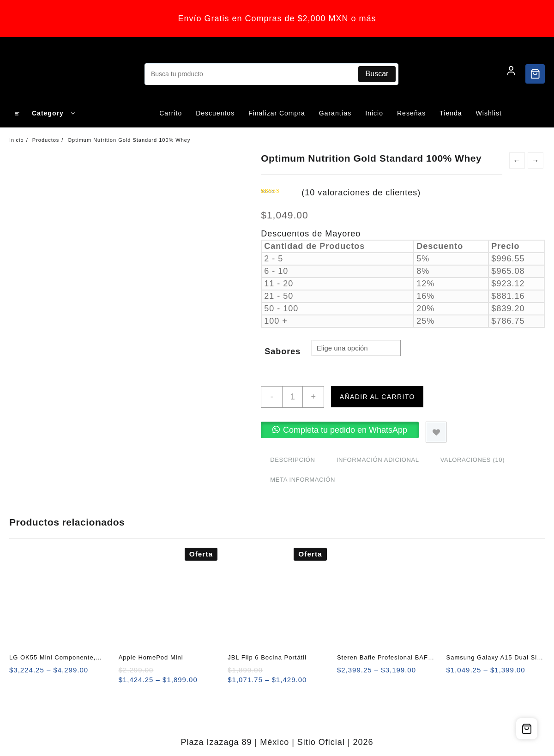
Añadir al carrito (377, 397)
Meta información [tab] (303, 480)
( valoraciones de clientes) (361, 193)
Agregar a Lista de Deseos (436, 432)
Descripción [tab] (292, 460)
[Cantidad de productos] (292, 397)
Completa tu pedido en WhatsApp (345, 430)
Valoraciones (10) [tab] (473, 460)
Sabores (283, 351)
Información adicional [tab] (378, 460)
